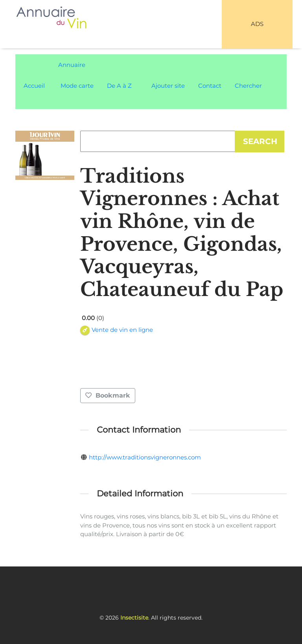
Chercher (248, 86)
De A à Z (119, 86)
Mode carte (77, 86)
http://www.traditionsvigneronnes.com (145, 457)
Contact (210, 86)
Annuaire (72, 65)
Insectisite (134, 618)
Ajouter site (168, 86)
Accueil (34, 86)
